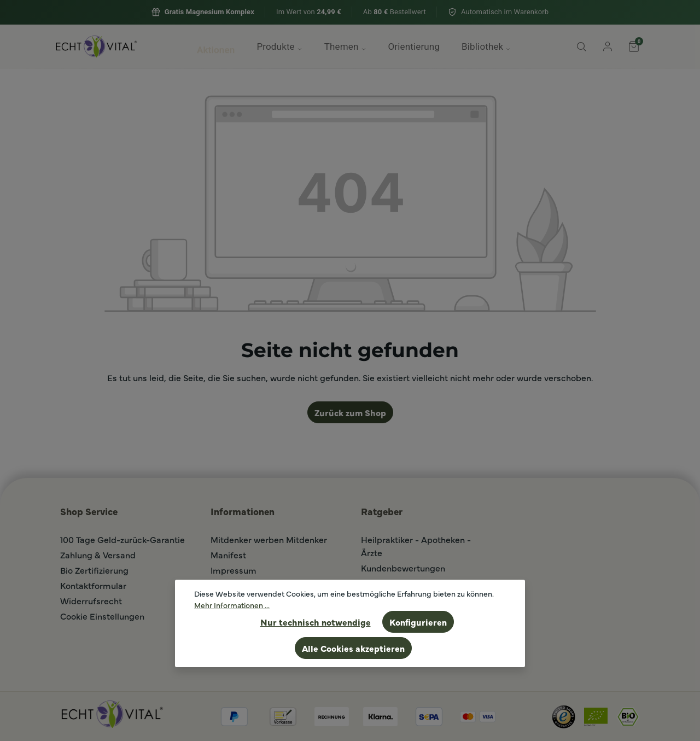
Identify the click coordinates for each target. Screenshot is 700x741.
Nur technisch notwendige (316, 622)
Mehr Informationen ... (232, 605)
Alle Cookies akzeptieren (353, 648)
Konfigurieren (418, 622)
